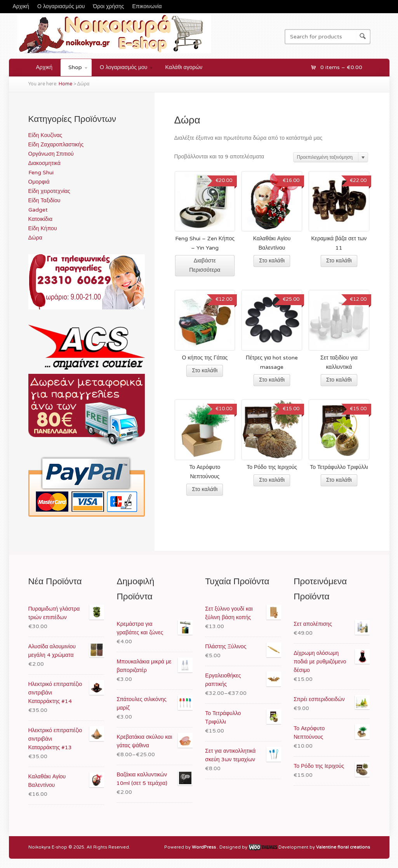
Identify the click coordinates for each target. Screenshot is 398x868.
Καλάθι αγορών (184, 67)
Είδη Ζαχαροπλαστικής (56, 145)
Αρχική (21, 6)
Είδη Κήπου (43, 228)
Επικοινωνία (147, 6)
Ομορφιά (39, 182)
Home (65, 84)
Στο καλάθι (272, 261)
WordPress (204, 848)
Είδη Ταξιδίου (44, 201)
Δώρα (35, 238)
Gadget (38, 210)
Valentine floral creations (343, 848)
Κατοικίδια (41, 219)
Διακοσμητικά (44, 163)
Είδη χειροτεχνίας (49, 191)
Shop (75, 69)
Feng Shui (41, 173)
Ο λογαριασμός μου (61, 6)
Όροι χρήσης (109, 6)
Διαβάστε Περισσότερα (205, 265)
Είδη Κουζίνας (45, 135)
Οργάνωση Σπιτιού (51, 154)
